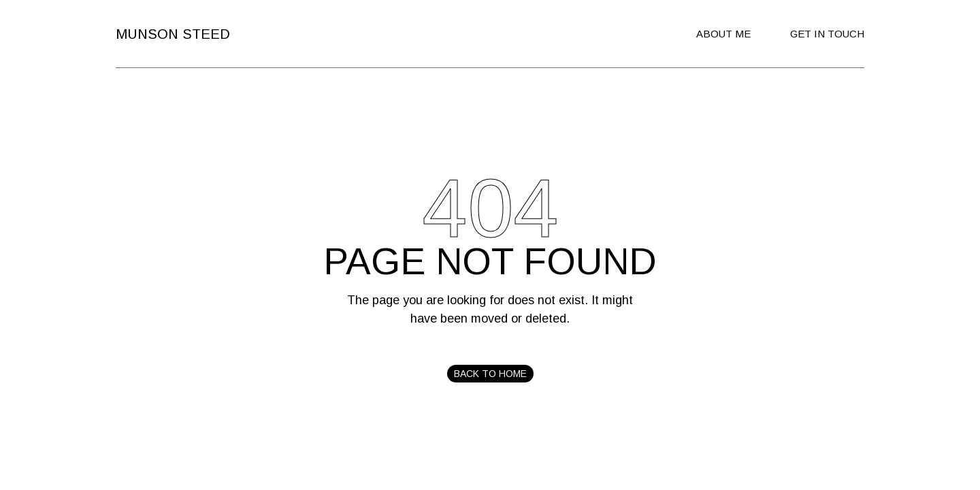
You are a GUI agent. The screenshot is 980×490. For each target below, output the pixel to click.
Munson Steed (173, 34)
